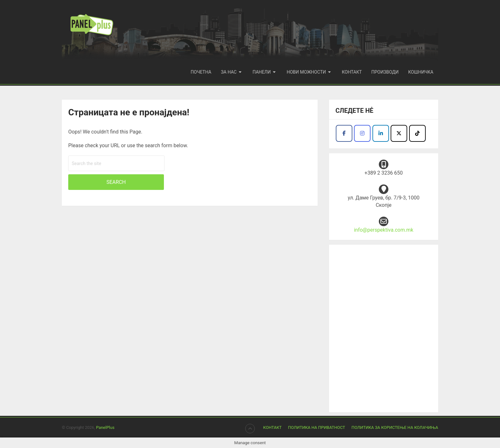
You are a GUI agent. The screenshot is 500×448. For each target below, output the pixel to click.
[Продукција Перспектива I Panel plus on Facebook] (344, 133)
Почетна (201, 72)
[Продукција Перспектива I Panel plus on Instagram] (362, 133)
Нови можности (306, 72)
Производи (385, 72)
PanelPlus (105, 427)
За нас (229, 72)
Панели (262, 72)
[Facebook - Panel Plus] (381, 133)
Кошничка (421, 72)
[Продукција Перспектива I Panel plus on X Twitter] (399, 133)
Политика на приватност (316, 427)
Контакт (352, 72)
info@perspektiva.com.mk (384, 230)
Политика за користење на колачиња (395, 427)
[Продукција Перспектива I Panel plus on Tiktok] (417, 133)
